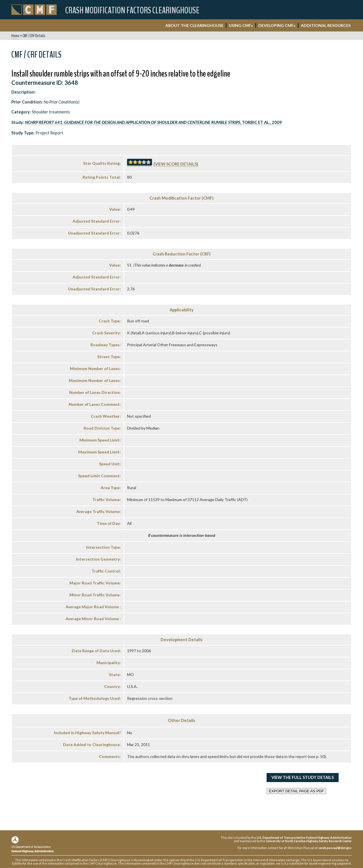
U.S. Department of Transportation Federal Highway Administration (304, 838)
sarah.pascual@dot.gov (335, 848)
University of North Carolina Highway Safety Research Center (309, 841)
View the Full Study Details (303, 777)
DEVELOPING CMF (277, 25)
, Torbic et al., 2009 (153, 122)
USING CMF (241, 25)
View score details (176, 164)
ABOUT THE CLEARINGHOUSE (194, 25)
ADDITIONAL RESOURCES (326, 25)
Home (15, 36)
